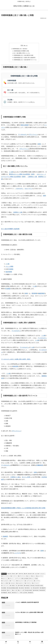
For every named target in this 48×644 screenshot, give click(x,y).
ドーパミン (13, 582)
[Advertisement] (24, 30)
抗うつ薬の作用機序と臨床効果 (10, 230)
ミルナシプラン (5, 587)
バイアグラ (17, 554)
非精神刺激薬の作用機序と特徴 (21, 51)
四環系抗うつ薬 (29, 589)
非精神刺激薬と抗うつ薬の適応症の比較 (23, 56)
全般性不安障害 (39, 587)
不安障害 (11, 270)
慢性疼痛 (34, 294)
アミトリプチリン (6, 577)
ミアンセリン (36, 584)
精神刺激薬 (36, 591)
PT (17, 575)
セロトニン (4, 580)
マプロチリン (28, 584)
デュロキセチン (5, 582)
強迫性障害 (9, 273)
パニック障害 (9, 268)
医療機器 (4, 589)
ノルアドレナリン (29, 582)
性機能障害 (43, 589)
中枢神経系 (27, 587)
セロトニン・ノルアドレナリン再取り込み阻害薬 (18, 580)
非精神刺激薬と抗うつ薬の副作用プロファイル (25, 61)
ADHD (10, 575)
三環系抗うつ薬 (32, 178)
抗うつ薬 (15, 591)
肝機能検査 (40, 466)
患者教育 (5, 537)
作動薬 (33, 587)
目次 (22, 46)
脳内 (10, 594)
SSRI (33, 175)
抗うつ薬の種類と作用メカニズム (22, 54)
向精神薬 (22, 589)
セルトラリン (29, 190)
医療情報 (4, 575)
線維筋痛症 (41, 294)
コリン (29, 577)
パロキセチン (19, 190)
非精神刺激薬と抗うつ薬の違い (20, 49)
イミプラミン (14, 577)
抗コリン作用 (26, 478)
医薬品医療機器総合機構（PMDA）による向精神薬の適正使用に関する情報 (23, 509)
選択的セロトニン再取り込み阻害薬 (19, 175)
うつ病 (11, 173)
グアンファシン (33, 136)
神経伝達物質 (25, 126)
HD (14, 575)
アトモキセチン (23, 136)
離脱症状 (31, 594)
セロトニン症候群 (34, 580)
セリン (33, 577)
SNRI (39, 145)
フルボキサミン (20, 584)
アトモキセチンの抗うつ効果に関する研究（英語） (16, 360)
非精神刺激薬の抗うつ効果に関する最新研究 (25, 58)
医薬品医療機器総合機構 (13, 589)
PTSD (21, 575)
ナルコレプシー (20, 582)
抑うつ (9, 591)
